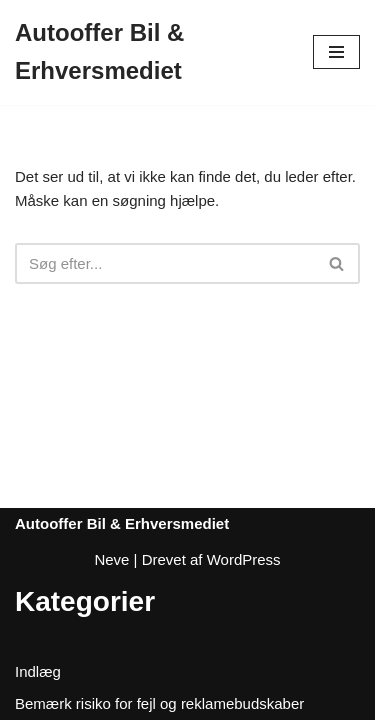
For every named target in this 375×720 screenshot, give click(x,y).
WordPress (244, 559)
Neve (111, 559)
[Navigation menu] (336, 52)
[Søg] (165, 263)
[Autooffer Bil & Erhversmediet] (149, 52)
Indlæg (38, 671)
